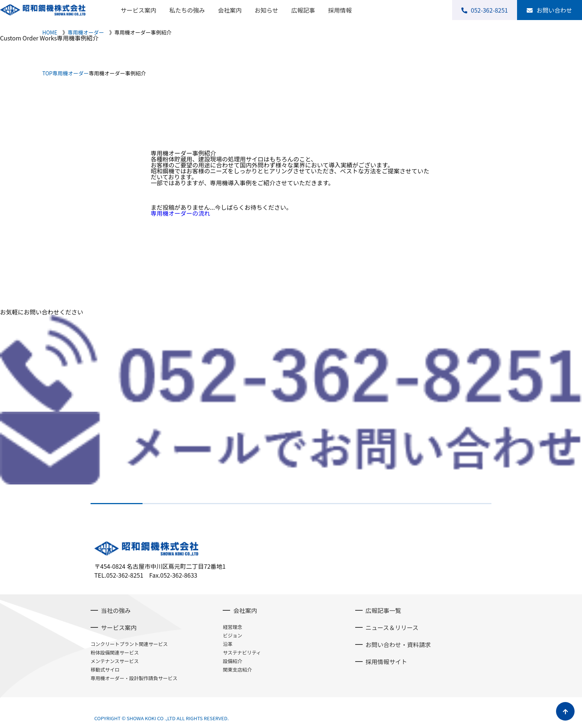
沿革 (228, 644)
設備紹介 (232, 661)
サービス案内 (138, 10)
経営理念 (232, 627)
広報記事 (303, 10)
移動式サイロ (105, 670)
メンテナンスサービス (115, 661)
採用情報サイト (386, 662)
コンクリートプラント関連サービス (129, 644)
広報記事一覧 (383, 610)
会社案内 (230, 10)
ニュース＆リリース (392, 627)
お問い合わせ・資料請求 (398, 644)
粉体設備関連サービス (115, 652)
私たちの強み (187, 10)
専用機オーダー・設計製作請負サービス (134, 678)
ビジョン (232, 635)
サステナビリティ (242, 652)
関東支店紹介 (237, 670)
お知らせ (267, 10)
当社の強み (116, 610)
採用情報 (340, 10)
